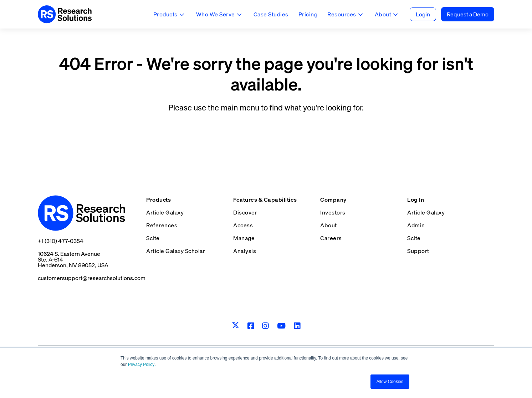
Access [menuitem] (243, 225)
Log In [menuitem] (416, 200)
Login (423, 14)
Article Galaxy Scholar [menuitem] (176, 251)
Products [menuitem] (158, 200)
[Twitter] (236, 326)
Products (165, 14)
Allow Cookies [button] (390, 382)
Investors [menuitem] (333, 212)
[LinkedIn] (297, 326)
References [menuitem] (162, 225)
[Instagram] (265, 326)
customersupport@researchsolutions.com (92, 278)
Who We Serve (216, 14)
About (383, 14)
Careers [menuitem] (331, 238)
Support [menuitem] (418, 251)
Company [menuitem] (333, 200)
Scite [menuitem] (153, 238)
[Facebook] (251, 326)
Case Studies (271, 14)
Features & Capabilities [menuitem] (265, 200)
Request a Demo (468, 14)
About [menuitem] (329, 225)
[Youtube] (282, 326)
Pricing (308, 14)
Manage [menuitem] (244, 238)
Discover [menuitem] (245, 212)
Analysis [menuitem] (245, 251)
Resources (342, 14)
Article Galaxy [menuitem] (165, 212)
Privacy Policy (141, 365)
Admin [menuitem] (416, 225)
